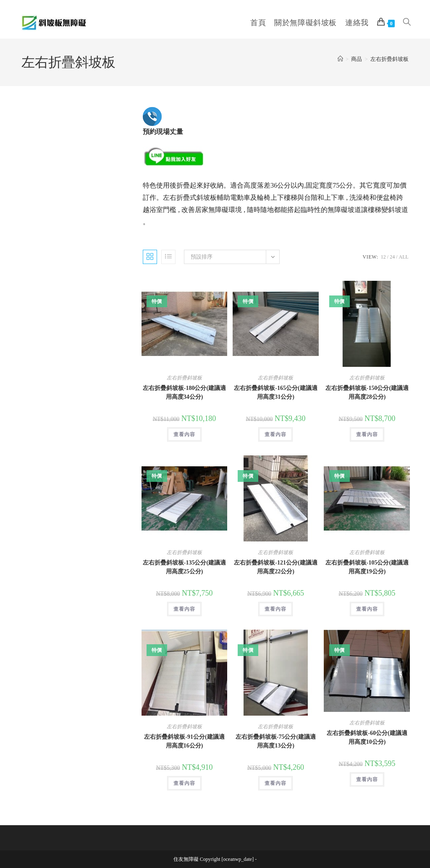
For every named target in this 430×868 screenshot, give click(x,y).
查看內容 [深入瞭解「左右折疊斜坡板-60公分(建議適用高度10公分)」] (367, 779)
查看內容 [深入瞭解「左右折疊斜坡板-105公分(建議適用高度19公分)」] (367, 609)
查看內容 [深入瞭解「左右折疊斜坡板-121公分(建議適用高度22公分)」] (275, 609)
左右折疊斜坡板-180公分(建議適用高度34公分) (184, 392)
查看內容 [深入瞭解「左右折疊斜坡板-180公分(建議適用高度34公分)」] (184, 434)
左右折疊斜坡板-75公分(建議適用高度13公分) (276, 741)
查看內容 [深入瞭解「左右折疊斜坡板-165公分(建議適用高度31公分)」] (275, 434)
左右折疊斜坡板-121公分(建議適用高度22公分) (275, 567)
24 (392, 257)
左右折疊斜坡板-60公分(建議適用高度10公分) (367, 737)
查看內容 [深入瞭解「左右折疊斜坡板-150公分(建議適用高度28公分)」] (367, 434)
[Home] (340, 59)
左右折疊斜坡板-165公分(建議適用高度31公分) (275, 392)
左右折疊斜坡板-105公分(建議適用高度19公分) (367, 567)
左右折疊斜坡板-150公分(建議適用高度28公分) (367, 392)
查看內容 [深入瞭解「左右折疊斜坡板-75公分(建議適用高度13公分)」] (275, 783)
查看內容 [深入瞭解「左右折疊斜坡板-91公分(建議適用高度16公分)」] (184, 783)
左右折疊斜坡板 (389, 59)
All (403, 257)
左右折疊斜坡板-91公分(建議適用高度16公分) (184, 741)
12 (383, 257)
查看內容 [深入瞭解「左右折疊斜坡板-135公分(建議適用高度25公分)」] (184, 609)
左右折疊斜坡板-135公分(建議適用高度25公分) (184, 567)
